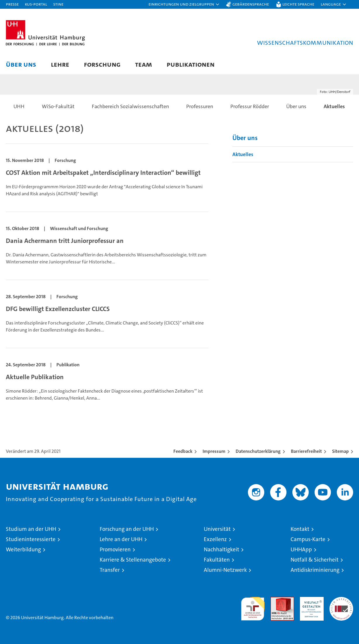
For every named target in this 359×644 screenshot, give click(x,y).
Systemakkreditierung (341, 600)
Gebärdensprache (251, 4)
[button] (184, 4)
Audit (276, 600)
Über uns (21, 64)
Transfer (110, 570)
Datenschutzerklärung (258, 451)
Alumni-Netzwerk (225, 570)
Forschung (102, 64)
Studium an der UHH (31, 529)
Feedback (183, 451)
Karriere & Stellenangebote (133, 560)
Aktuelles (243, 154)
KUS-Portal (36, 4)
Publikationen (191, 64)
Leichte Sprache (298, 4)
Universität (217, 529)
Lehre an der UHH (121, 539)
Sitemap (340, 451)
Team (144, 64)
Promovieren (115, 549)
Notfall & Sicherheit (315, 560)
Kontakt (300, 529)
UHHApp (301, 549)
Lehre (60, 64)
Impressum (214, 451)
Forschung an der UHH (127, 529)
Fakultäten (217, 560)
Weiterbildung (23, 549)
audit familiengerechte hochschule (253, 606)
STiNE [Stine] (58, 4)
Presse (12, 4)
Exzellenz (215, 539)
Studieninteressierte (31, 539)
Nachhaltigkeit (221, 549)
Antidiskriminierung (315, 570)
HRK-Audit (310, 600)
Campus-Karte (308, 539)
